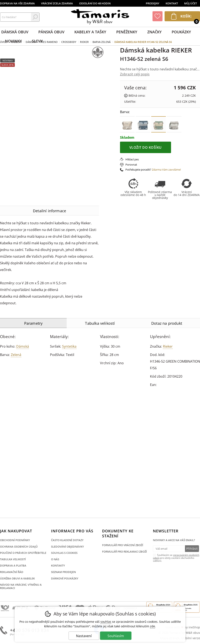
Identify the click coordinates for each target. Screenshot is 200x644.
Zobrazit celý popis (135, 74)
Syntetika (69, 346)
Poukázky (181, 32)
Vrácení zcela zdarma (57, 3)
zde (152, 626)
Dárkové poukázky (65, 578)
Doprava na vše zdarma (17, 3)
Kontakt (172, 3)
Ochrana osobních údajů (19, 547)
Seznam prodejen (63, 572)
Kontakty (58, 565)
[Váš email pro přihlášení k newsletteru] (169, 549)
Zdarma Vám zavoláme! (166, 170)
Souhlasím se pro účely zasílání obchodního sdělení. (176, 558)
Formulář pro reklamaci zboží (124, 552)
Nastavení (84, 636)
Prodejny (153, 3)
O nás (55, 559)
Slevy (37, 41)
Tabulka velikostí (13, 559)
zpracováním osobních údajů (176, 556)
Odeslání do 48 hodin (95, 3)
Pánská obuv (51, 32)
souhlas (106, 622)
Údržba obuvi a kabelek (17, 578)
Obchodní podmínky (15, 540)
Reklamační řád (12, 572)
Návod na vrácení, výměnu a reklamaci (21, 586)
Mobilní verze (191, 638)
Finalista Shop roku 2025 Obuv (187, 607)
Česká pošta (5, 608)
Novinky (13, 41)
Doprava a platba (13, 565)
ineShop (194, 627)
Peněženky (127, 32)
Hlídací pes (132, 159)
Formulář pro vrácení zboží (123, 545)
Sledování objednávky (67, 547)
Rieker (168, 346)
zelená (16, 355)
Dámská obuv (15, 32)
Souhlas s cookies (64, 553)
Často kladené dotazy (67, 540)
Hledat (35, 17)
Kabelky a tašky (90, 32)
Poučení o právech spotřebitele (23, 553)
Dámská (23, 346)
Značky (154, 32)
